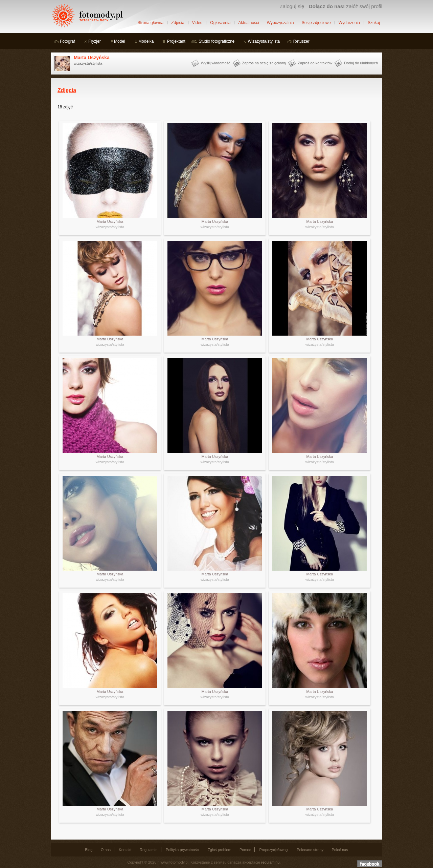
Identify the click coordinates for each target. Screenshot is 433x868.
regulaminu (270, 862)
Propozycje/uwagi (274, 850)
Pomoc (245, 850)
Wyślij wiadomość (216, 63)
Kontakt (125, 850)
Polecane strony (310, 850)
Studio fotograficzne (216, 41)
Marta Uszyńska (92, 58)
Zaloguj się (292, 6)
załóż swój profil (346, 6)
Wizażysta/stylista (264, 41)
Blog (89, 850)
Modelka (146, 41)
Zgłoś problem (220, 850)
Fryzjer (95, 41)
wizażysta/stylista (110, 227)
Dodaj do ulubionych (361, 63)
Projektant (176, 41)
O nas (106, 850)
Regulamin (149, 850)
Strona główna (150, 23)
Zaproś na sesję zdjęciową (264, 63)
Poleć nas (340, 850)
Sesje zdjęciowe (316, 23)
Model (120, 41)
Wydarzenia (349, 23)
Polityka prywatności (183, 850)
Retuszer (301, 41)
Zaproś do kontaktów (315, 63)
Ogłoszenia (220, 23)
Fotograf (67, 41)
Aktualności (248, 23)
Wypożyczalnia (280, 23)
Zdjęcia (178, 23)
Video (197, 23)
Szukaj (374, 23)
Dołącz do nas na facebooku (370, 864)
